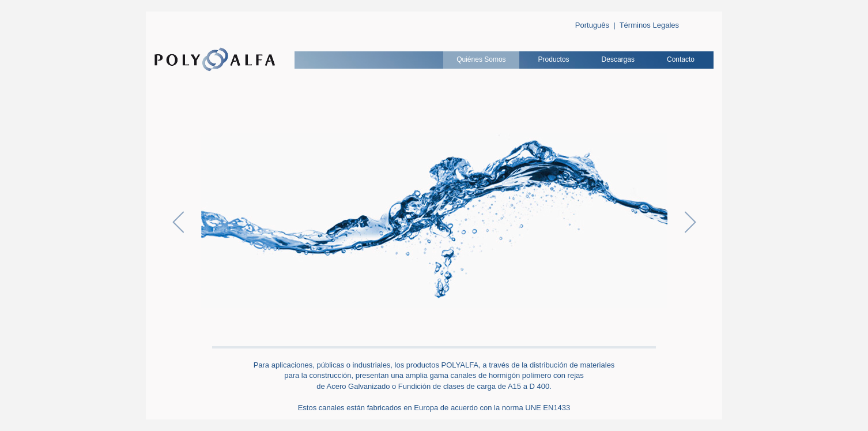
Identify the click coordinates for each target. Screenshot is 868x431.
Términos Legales (649, 25)
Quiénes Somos (481, 59)
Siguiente (690, 222)
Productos (554, 59)
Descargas (618, 59)
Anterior (178, 222)
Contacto (681, 59)
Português (592, 25)
